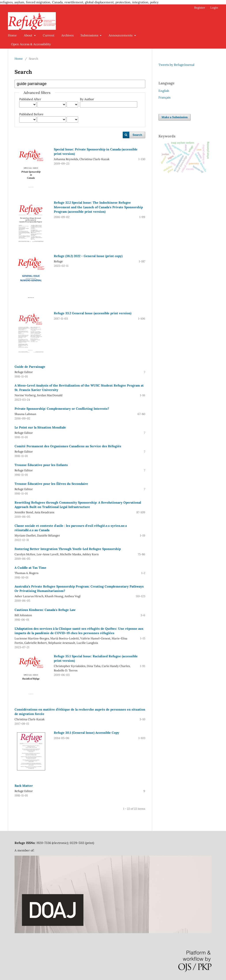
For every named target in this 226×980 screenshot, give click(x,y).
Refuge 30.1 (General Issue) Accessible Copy (87, 733)
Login (214, 8)
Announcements (121, 35)
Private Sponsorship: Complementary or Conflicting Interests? (62, 409)
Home (12, 35)
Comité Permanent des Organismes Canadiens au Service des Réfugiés (68, 446)
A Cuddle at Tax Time (30, 568)
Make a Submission (175, 117)
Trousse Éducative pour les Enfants (41, 465)
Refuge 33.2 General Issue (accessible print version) (93, 313)
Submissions (90, 35)
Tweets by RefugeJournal (176, 65)
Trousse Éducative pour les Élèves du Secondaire (51, 484)
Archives (67, 35)
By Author (87, 99)
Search (137, 135)
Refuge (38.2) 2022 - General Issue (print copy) (88, 256)
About (28, 35)
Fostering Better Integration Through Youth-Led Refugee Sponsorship (68, 549)
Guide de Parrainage (30, 367)
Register (200, 8)
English (164, 91)
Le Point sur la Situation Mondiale (40, 427)
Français (164, 97)
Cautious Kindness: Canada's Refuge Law (45, 610)
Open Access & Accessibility (31, 44)
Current (49, 35)
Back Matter (24, 786)
